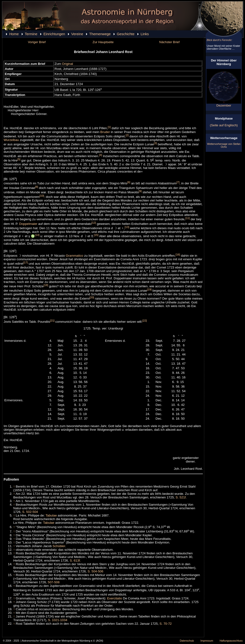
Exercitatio (115, 598)
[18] (46, 285)
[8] (36, 187)
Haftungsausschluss (231, 641)
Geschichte (126, 34)
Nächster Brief (169, 42)
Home (14, 34)
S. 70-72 (166, 624)
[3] (155, 143)
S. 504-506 (95, 571)
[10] (42, 196)
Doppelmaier (28, 224)
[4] (101, 155)
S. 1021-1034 (58, 620)
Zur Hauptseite (103, 42)
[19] (149, 289)
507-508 (54, 582)
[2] (127, 135)
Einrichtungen (54, 34)
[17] (26, 262)
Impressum (207, 641)
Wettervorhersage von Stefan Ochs (224, 145)
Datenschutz (187, 641)
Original (68, 64)
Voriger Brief (37, 42)
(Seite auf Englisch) (224, 125)
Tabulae (51, 515)
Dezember (224, 104)
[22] (145, 321)
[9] (140, 191)
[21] (52, 321)
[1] (109, 127)
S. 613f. (75, 560)
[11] (188, 218)
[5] (19, 159)
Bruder (105, 132)
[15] (96, 235)
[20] (92, 297)
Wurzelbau (11, 140)
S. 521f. (181, 497)
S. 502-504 (30, 512)
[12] (94, 223)
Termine (31, 34)
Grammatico (75, 256)
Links (145, 34)
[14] (37, 235)
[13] (127, 227)
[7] (178, 182)
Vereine (77, 34)
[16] (178, 255)
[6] (129, 182)
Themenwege (100, 34)
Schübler (59, 546)
